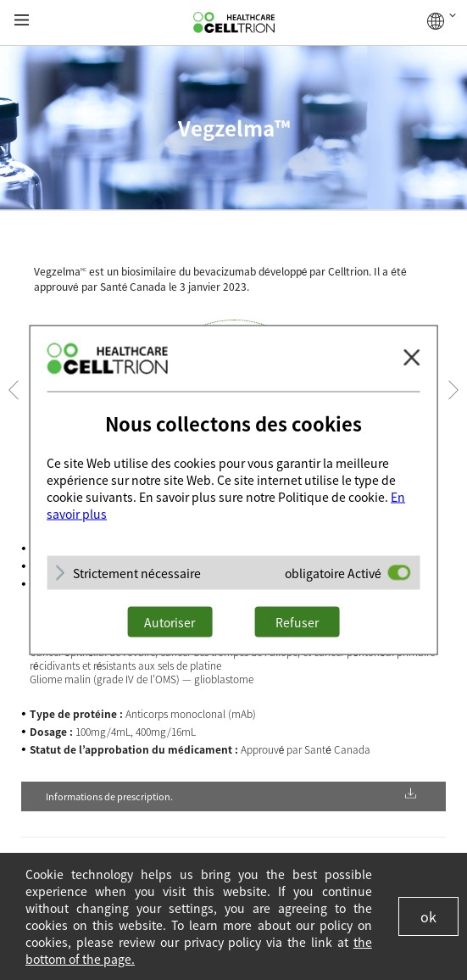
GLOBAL (442, 21)
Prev (14, 390)
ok (428, 916)
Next (453, 390)
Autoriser (170, 622)
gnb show (22, 21)
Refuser (297, 622)
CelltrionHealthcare (234, 23)
